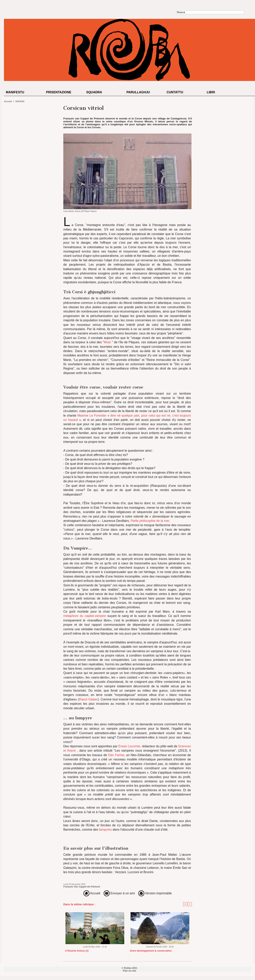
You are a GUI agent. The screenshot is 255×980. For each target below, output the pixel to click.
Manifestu (15, 92)
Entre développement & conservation (151, 951)
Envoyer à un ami (119, 893)
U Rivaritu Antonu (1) (77, 951)
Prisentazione (59, 92)
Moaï (107, 342)
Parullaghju (138, 92)
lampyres (105, 830)
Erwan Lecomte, (130, 746)
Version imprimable (155, 893)
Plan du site (129, 971)
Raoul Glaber (88, 699)
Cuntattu (175, 92)
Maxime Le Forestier (92, 416)
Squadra (94, 92)
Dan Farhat (116, 755)
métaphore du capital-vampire (85, 616)
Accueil (8, 101)
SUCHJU (20, 101)
